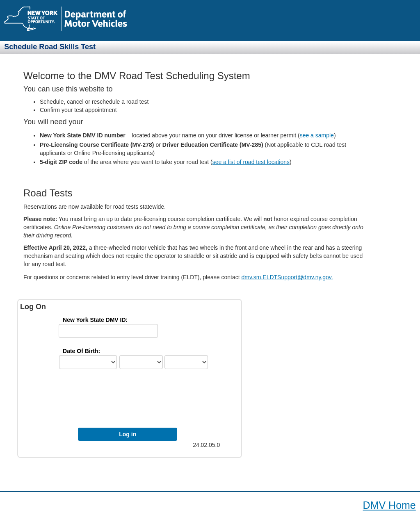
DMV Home (389, 505)
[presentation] (134, 401)
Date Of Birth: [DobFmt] (81, 351)
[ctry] (88, 362)
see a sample (317, 135)
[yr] (186, 362)
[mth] (141, 362)
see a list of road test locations (251, 162)
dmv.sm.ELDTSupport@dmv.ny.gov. (287, 277)
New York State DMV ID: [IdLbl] (95, 320)
